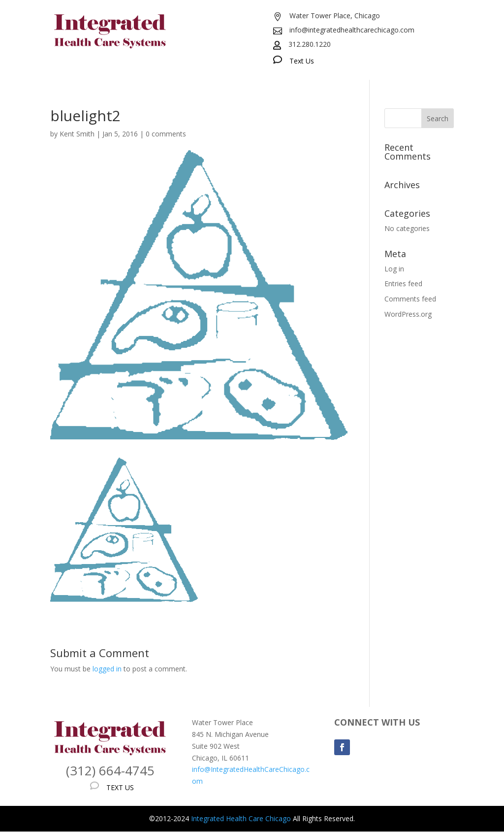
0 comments (166, 134)
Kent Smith (77, 134)
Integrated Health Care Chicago (241, 818)
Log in (394, 269)
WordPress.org (408, 314)
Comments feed (410, 299)
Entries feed (403, 283)
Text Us (302, 61)
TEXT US (120, 787)
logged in (107, 669)
